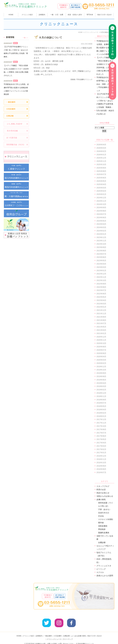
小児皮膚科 (58, 632)
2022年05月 (101, 297)
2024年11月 (101, 201)
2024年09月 (101, 208)
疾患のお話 (101, 489)
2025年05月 (101, 181)
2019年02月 (101, 390)
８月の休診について (51, 38)
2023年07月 (101, 254)
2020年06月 (101, 353)
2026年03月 (101, 148)
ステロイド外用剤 (106, 519)
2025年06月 (101, 178)
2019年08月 (101, 376)
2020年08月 (101, 347)
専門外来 (90, 15)
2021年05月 (101, 327)
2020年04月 (101, 357)
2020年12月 (101, 337)
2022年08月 (101, 287)
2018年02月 (101, 413)
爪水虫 (101, 516)
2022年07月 (101, 290)
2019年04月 (101, 383)
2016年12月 (101, 456)
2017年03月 (101, 446)
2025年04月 (101, 184)
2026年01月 (101, 155)
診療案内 (42, 15)
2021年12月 (101, 310)
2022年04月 (101, 300)
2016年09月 (101, 466)
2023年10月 (101, 244)
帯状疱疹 (102, 529)
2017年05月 (101, 439)
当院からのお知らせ (105, 496)
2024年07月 (101, 214)
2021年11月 (101, 314)
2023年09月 (101, 247)
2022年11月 (101, 277)
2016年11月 (101, 459)
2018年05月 (101, 406)
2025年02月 (101, 191)
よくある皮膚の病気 (79, 632)
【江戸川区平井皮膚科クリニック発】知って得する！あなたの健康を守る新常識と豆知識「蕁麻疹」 (105, 101)
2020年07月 (101, 350)
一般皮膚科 (48, 632)
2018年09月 (101, 400)
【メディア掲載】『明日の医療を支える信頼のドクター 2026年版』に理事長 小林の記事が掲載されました (16, 70)
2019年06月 (101, 380)
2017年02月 (101, 449)
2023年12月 (101, 237)
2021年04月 (101, 330)
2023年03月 (101, 267)
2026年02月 (101, 151)
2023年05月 (101, 261)
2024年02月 (101, 231)
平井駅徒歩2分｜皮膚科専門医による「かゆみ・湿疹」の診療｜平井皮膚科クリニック (105, 84)
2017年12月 (101, 419)
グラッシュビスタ (104, 566)
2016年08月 (101, 469)
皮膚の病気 (101, 500)
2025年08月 (101, 171)
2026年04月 (101, 145)
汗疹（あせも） (105, 509)
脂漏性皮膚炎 (104, 533)
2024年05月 (101, 221)
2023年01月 (101, 271)
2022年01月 (101, 307)
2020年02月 (101, 363)
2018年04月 (101, 410)
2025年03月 (101, 188)
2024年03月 (101, 227)
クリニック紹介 (29, 632)
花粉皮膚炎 (103, 526)
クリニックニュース (54, 635)
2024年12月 (101, 198)
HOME (11, 15)
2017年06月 (101, 436)
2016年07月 (101, 472)
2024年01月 (101, 234)
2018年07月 (101, 403)
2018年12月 (101, 393)
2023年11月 (101, 241)
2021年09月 (101, 317)
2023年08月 (101, 251)
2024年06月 (101, 218)
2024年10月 (101, 204)
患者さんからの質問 (105, 576)
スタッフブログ (103, 486)
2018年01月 (101, 416)
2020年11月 (101, 340)
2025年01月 (101, 194)
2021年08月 (101, 320)
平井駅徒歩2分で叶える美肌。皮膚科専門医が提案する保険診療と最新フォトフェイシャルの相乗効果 (105, 48)
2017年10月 (101, 426)
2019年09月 (101, 373)
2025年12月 (101, 158)
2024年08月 (101, 211)
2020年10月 (101, 343)
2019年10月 (101, 370)
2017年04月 (101, 443)
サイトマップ (68, 635)
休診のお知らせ (103, 493)
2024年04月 (101, 224)
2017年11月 (101, 423)
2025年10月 (101, 165)
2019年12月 (101, 367)
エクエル (100, 572)
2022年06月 (101, 294)
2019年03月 (101, 386)
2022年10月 (101, 280)
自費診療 (102, 543)
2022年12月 (101, 274)
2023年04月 (101, 264)
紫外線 (101, 523)
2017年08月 (101, 429)
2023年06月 (101, 257)
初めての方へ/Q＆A (94, 632)
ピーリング (101, 569)
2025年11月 (101, 161)
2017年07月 (101, 433)
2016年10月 (101, 463)
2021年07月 (101, 323)
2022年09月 (101, 284)
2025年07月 (101, 174)
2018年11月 (101, 396)
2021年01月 (101, 333)
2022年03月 (101, 304)
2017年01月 (101, 453)
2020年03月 (101, 360)
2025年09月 (101, 168)
